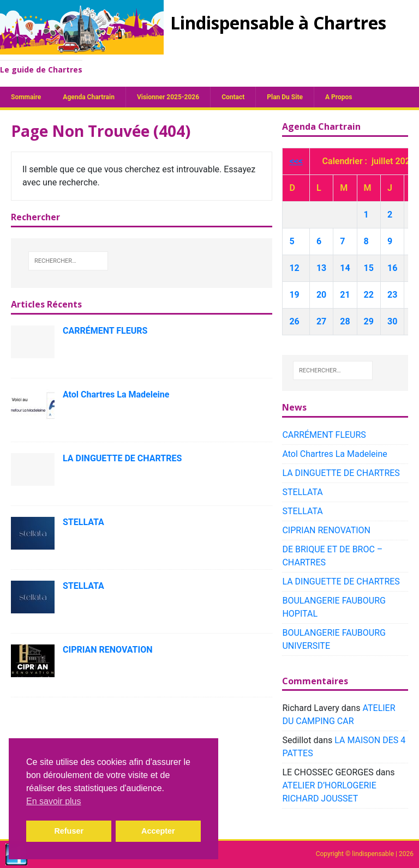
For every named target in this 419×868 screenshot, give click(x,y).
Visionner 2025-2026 (168, 97)
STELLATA (83, 522)
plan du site (285, 97)
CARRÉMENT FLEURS (105, 331)
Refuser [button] (69, 831)
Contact (233, 97)
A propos (339, 97)
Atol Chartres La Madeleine (116, 394)
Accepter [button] (158, 831)
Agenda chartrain (89, 97)
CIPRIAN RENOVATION (108, 650)
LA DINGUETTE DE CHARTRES (122, 458)
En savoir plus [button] (54, 801)
